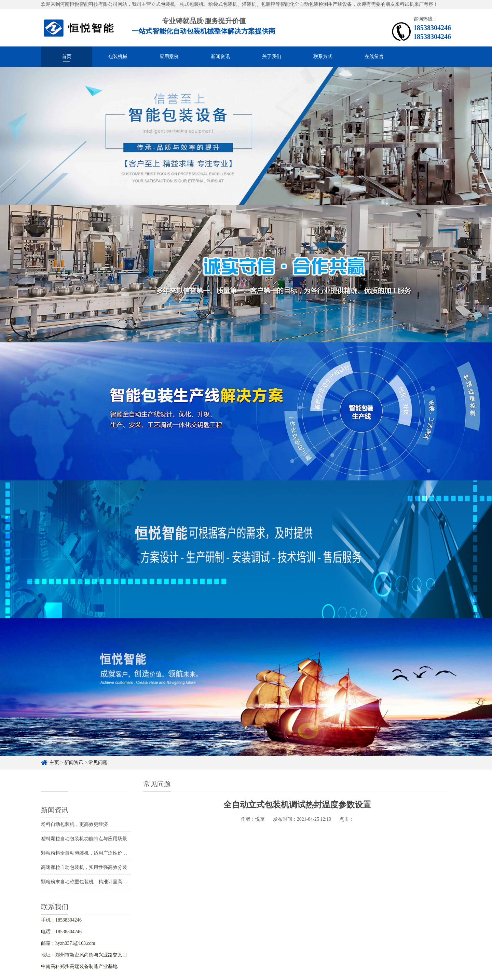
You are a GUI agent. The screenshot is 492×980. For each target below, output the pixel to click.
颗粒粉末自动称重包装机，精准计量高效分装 (89, 882)
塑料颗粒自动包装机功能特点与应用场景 (84, 839)
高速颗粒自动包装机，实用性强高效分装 (84, 867)
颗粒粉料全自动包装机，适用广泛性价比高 (86, 853)
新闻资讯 (220, 57)
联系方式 (323, 57)
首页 (67, 57)
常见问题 (98, 763)
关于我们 (272, 57)
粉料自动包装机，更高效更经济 (74, 824)
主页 (54, 763)
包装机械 (118, 57)
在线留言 (374, 57)
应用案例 (169, 57)
